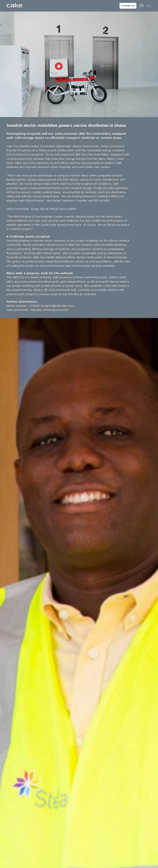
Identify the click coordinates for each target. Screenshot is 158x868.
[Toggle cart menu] (142, 6)
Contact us (128, 6)
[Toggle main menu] (149, 6)
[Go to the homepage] (14, 6)
